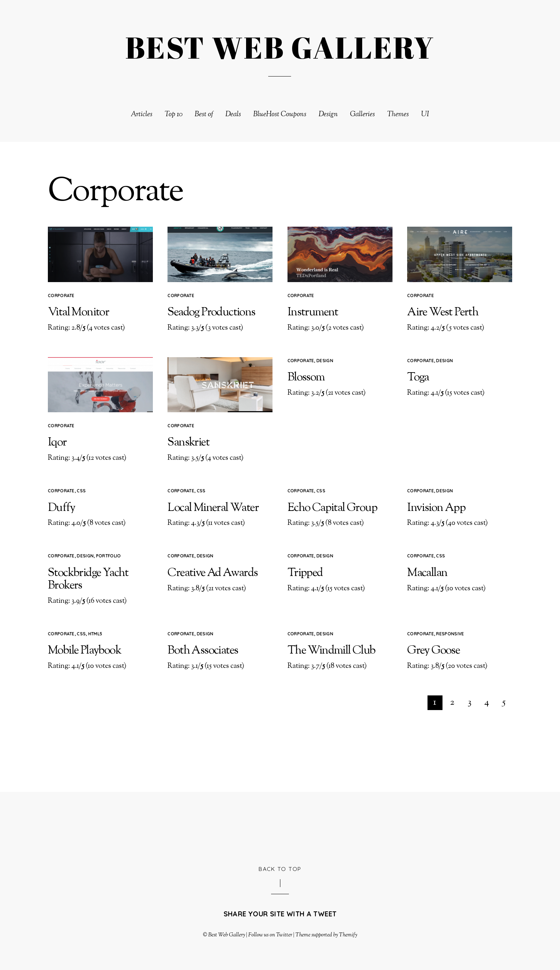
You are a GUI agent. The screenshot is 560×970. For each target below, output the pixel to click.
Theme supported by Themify (326, 935)
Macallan (427, 573)
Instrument (313, 312)
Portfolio (109, 556)
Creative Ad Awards (212, 573)
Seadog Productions (211, 312)
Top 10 (174, 115)
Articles (142, 115)
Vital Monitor (78, 312)
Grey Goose (433, 651)
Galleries (362, 115)
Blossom (306, 378)
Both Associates (203, 651)
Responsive (450, 634)
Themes (398, 115)
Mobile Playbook (84, 651)
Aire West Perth (443, 312)
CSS (81, 491)
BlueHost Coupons (280, 115)
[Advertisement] (280, 827)
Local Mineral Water (213, 508)
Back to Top (280, 869)
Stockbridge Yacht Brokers (88, 579)
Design (328, 115)
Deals (233, 115)
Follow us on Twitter (270, 935)
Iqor (57, 443)
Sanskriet (188, 443)
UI (425, 115)
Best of (204, 115)
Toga (418, 378)
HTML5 (95, 634)
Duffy (61, 508)
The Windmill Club (331, 651)
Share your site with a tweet (280, 914)
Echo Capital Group (332, 508)
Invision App (436, 508)
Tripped (305, 573)
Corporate (61, 296)
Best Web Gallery (227, 935)
